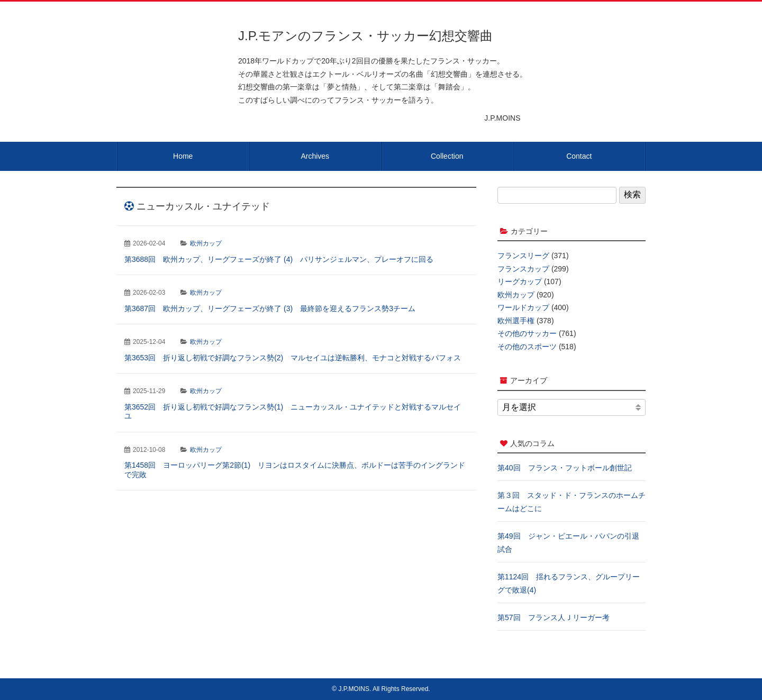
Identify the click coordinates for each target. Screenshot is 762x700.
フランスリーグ (523, 256)
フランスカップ (523, 269)
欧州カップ (206, 243)
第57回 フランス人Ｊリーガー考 (554, 617)
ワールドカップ (523, 307)
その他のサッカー (527, 333)
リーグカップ (520, 281)
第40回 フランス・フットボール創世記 (565, 468)
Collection (447, 156)
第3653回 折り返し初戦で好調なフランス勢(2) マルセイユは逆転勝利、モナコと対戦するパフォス (293, 358)
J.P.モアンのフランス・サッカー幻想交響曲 (365, 36)
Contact (579, 156)
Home (183, 156)
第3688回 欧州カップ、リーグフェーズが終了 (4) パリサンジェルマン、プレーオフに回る (279, 259)
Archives (315, 156)
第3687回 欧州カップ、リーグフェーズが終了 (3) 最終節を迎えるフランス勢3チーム (270, 308)
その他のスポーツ (527, 347)
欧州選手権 (516, 321)
